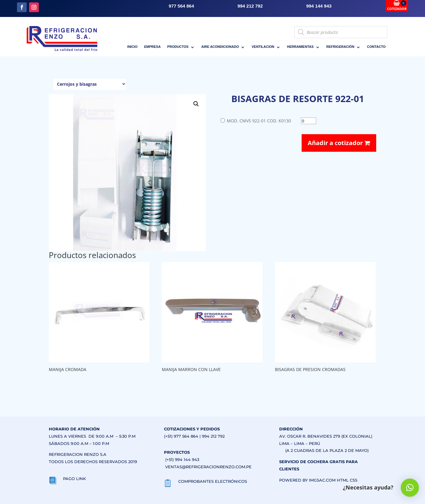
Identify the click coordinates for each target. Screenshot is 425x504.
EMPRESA (152, 47)
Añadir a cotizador (339, 143)
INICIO (132, 47)
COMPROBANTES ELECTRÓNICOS (213, 481)
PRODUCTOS (178, 47)
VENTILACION (263, 47)
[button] (196, 104)
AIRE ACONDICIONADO (220, 47)
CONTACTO (376, 47)
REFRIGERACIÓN (340, 47)
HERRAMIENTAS (300, 47)
